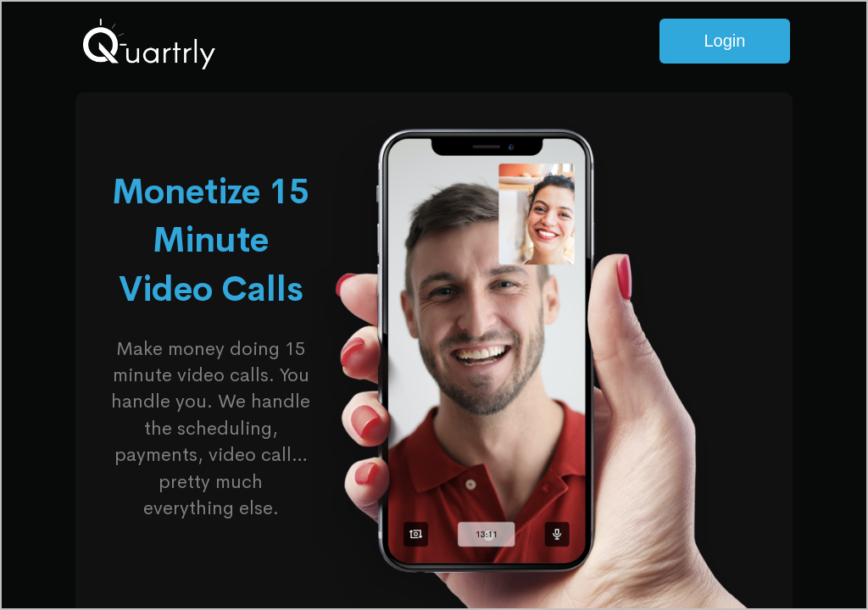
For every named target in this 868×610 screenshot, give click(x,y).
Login (724, 41)
